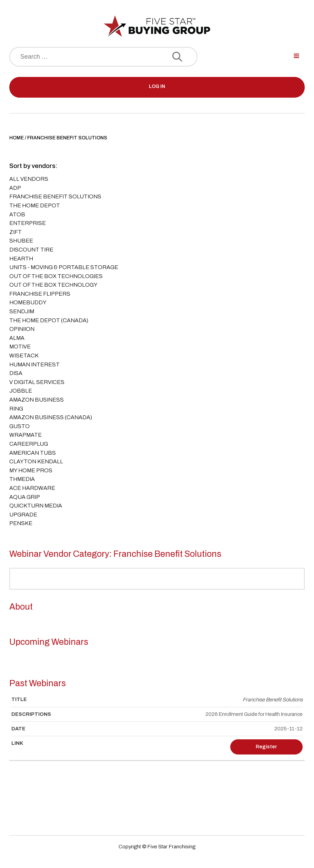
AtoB (17, 214)
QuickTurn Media (36, 506)
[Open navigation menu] (296, 57)
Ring (16, 409)
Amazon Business (37, 400)
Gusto (19, 426)
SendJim (22, 311)
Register (266, 747)
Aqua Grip (25, 497)
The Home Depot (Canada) (49, 320)
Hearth (21, 259)
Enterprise (28, 223)
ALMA (17, 338)
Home (17, 138)
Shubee (21, 241)
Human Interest (34, 364)
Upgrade (23, 515)
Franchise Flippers (40, 294)
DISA (16, 373)
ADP (15, 188)
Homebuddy (28, 302)
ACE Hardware (32, 488)
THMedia (22, 479)
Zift (16, 232)
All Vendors (29, 179)
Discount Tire (31, 250)
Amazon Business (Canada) (51, 417)
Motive (20, 347)
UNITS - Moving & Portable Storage (64, 267)
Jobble (21, 391)
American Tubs (33, 453)
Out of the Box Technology (53, 285)
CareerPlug (29, 444)
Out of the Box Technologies (56, 276)
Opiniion (22, 329)
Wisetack (24, 356)
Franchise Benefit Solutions (55, 196)
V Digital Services (37, 382)
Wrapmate (26, 435)
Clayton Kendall (36, 461)
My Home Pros (31, 470)
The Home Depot (35, 205)
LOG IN (157, 86)
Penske (21, 523)
